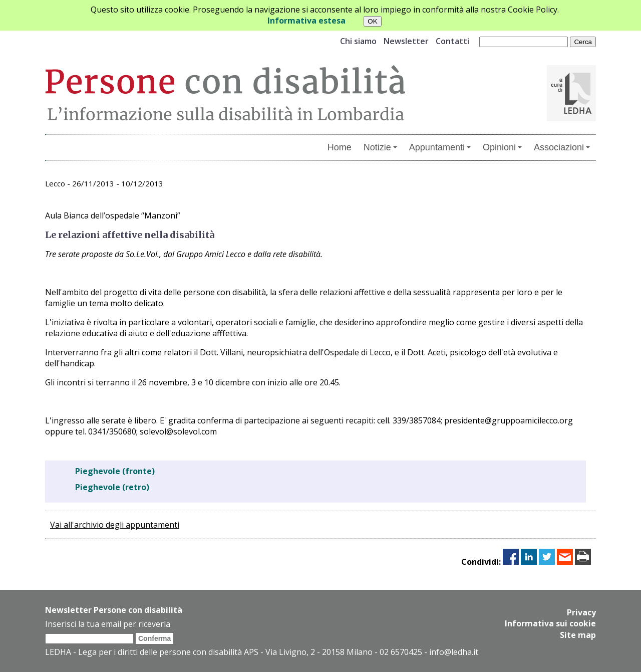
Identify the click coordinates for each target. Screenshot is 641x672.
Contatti (452, 41)
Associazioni (562, 147)
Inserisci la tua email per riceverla (108, 624)
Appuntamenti (440, 147)
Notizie (380, 147)
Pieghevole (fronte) (115, 471)
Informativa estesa (306, 21)
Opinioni (502, 147)
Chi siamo (358, 41)
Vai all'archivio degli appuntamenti (115, 525)
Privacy (581, 612)
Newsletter (406, 41)
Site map (578, 634)
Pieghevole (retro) (112, 487)
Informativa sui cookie (550, 623)
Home (340, 147)
